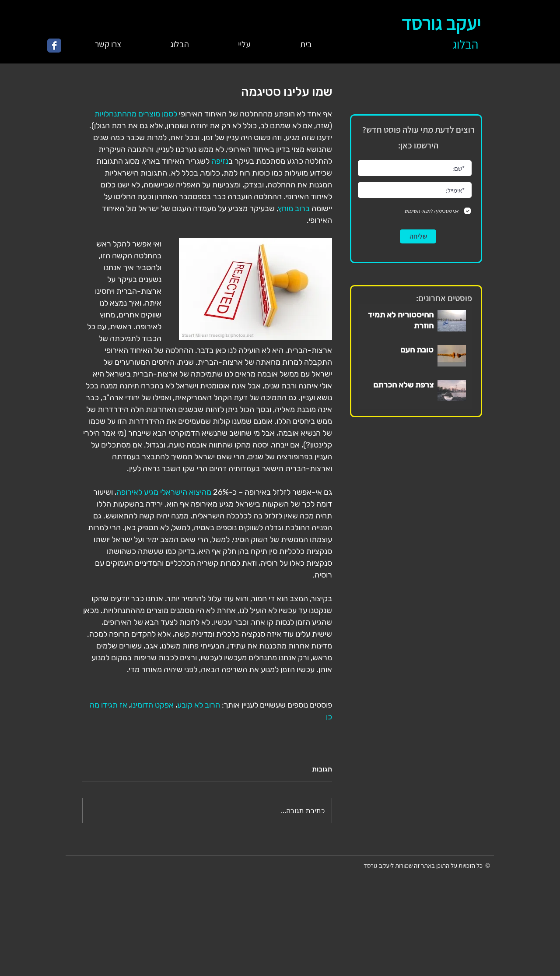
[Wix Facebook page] (54, 46)
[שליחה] (418, 236)
